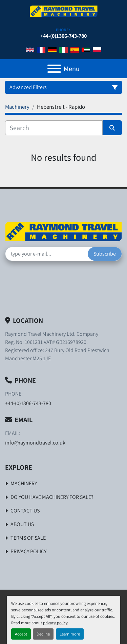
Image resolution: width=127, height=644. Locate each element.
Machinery (24, 483)
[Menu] (54, 69)
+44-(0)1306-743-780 (63, 36)
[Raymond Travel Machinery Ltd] (63, 231)
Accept (21, 634)
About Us (22, 524)
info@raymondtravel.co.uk (35, 443)
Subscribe (105, 254)
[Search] (54, 128)
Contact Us (25, 511)
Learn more (70, 634)
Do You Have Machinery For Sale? (52, 497)
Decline (43, 634)
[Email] (47, 254)
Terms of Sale (28, 538)
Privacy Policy (28, 551)
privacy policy (55, 623)
